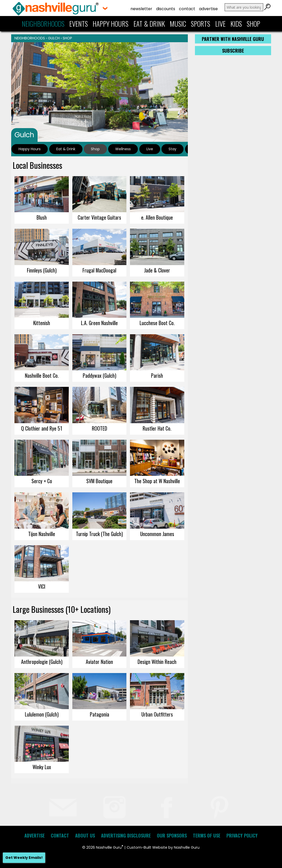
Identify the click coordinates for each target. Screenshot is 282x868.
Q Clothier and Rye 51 (42, 428)
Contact (187, 9)
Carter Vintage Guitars (99, 217)
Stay (172, 149)
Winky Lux (42, 767)
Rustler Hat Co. (157, 428)
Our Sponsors (172, 835)
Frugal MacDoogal (99, 270)
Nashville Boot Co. (42, 375)
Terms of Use (207, 835)
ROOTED (99, 428)
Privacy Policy (242, 835)
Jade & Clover (157, 270)
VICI (42, 586)
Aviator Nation (99, 662)
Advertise (208, 9)
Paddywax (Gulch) (99, 375)
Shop (253, 24)
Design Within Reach (157, 662)
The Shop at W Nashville (157, 481)
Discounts (166, 9)
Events (79, 24)
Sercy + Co (42, 481)
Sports (201, 24)
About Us (85, 835)
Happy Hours (111, 24)
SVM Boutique (99, 481)
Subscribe (233, 51)
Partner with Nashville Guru (233, 39)
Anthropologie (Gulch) (42, 662)
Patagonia (99, 714)
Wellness (123, 149)
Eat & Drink (149, 24)
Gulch (54, 38)
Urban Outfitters (157, 714)
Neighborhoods (43, 24)
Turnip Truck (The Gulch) (99, 534)
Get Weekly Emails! (24, 858)
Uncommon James (157, 534)
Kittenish (42, 323)
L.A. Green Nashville (99, 323)
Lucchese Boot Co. (157, 323)
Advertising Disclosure (126, 835)
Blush (42, 217)
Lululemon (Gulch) (42, 714)
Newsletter (141, 9)
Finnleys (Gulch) (42, 270)
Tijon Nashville (42, 534)
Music (178, 24)
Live (220, 24)
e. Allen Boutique (157, 217)
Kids (236, 24)
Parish (157, 375)
